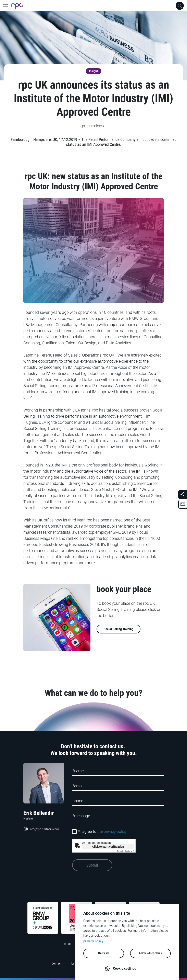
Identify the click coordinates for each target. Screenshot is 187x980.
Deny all (104, 953)
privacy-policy (115, 831)
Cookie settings (125, 968)
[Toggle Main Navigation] (5, 6)
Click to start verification (108, 847)
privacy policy (93, 941)
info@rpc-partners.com (41, 829)
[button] (183, 504)
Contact (57, 963)
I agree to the (102, 832)
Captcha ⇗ (126, 851)
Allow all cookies (150, 953)
